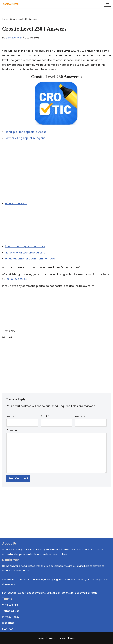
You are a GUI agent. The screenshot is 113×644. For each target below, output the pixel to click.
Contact (7, 629)
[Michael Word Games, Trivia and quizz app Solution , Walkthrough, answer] (11, 4)
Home (5, 19)
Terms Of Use (11, 611)
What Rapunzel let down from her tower (30, 259)
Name (11, 416)
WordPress (69, 638)
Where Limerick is (16, 203)
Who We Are (10, 605)
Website (80, 416)
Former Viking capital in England (25, 138)
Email (45, 416)
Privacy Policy (11, 617)
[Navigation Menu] (107, 4)
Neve (41, 638)
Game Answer (14, 38)
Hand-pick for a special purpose (26, 132)
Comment (14, 430)
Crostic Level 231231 (16, 279)
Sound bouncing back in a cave (25, 246)
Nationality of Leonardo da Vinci (25, 253)
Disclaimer (9, 623)
